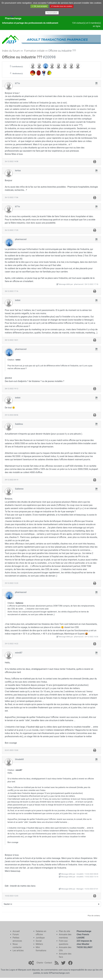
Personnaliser (52, 13)
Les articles (18, 950)
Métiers (39, 944)
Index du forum (11, 51)
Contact (48, 963)
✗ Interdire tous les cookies (62, 6)
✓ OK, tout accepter (39, 6)
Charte (40, 963)
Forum (16, 934)
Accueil (16, 931)
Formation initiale (34, 51)
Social (39, 941)
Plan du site (64, 931)
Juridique (40, 938)
